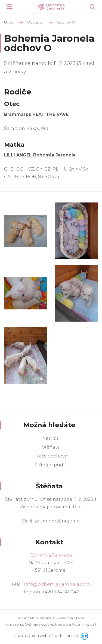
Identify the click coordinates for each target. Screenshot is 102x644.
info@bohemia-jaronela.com (57, 584)
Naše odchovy (51, 456)
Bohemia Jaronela (51, 555)
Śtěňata (51, 447)
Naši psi (51, 438)
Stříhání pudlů (51, 465)
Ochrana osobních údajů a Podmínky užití (61, 624)
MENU (10, 7)
